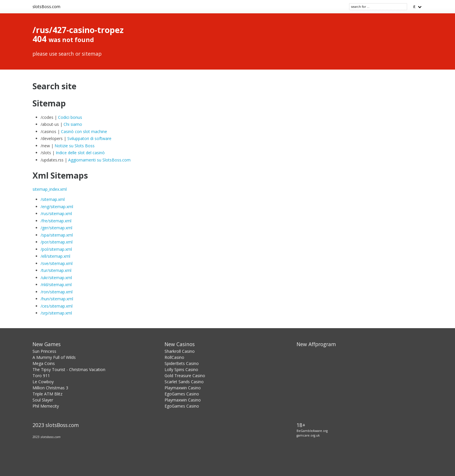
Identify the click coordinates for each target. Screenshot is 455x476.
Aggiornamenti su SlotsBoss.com (99, 160)
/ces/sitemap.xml (57, 306)
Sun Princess (44, 351)
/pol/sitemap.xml (56, 249)
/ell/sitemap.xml (55, 256)
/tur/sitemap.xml (56, 270)
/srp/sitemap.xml (56, 313)
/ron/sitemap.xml (57, 292)
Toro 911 (41, 376)
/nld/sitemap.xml (56, 285)
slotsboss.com (50, 437)
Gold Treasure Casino (185, 376)
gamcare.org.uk (308, 435)
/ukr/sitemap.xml (56, 278)
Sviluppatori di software (89, 138)
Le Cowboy (43, 382)
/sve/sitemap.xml (57, 263)
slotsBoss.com (46, 7)
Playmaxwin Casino (183, 388)
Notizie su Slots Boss (75, 146)
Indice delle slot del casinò (80, 153)
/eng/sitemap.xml (57, 207)
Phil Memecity (46, 406)
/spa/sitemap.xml (57, 235)
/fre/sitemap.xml (56, 221)
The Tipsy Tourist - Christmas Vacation (69, 369)
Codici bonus (70, 117)
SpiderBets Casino (182, 363)
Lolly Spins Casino (181, 369)
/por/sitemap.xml (57, 242)
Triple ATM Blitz (47, 394)
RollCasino (174, 357)
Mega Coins (44, 363)
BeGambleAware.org (312, 431)
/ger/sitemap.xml (56, 228)
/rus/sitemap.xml (56, 214)
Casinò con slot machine (84, 131)
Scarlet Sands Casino (184, 382)
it (414, 7)
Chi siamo (73, 124)
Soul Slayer (43, 400)
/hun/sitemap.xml (57, 299)
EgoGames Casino (182, 394)
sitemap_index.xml (50, 189)
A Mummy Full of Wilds (54, 357)
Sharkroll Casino (180, 351)
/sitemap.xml (53, 199)
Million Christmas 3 (50, 388)
